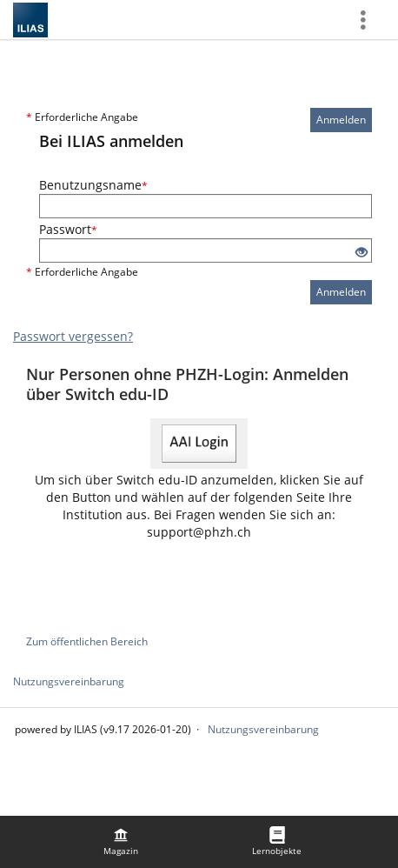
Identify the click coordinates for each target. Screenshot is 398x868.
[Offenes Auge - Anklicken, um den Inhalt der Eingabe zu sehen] (362, 253)
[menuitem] (121, 842)
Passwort (68, 229)
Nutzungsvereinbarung (69, 681)
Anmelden (341, 120)
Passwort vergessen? (73, 336)
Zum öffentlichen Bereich (87, 641)
